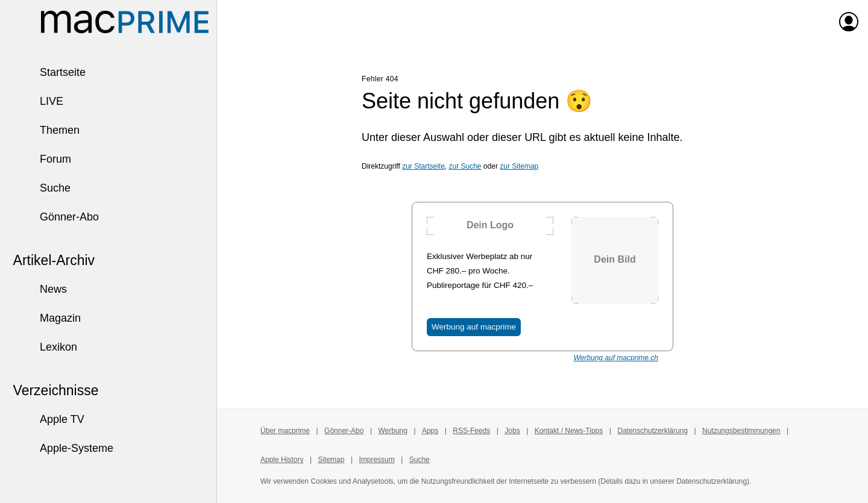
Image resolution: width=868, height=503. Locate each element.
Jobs (512, 431)
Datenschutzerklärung (653, 431)
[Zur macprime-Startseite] (125, 22)
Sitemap (331, 460)
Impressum (376, 460)
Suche (41, 188)
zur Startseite (423, 166)
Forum (42, 159)
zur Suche (465, 166)
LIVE (38, 101)
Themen (46, 130)
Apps (430, 431)
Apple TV (48, 419)
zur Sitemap (519, 166)
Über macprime (285, 431)
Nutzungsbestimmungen (741, 431)
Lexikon (45, 347)
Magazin (46, 318)
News (39, 289)
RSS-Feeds (471, 431)
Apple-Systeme (63, 448)
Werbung (392, 431)
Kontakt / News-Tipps (569, 431)
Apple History (282, 460)
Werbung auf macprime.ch (616, 358)
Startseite (49, 72)
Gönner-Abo (55, 217)
